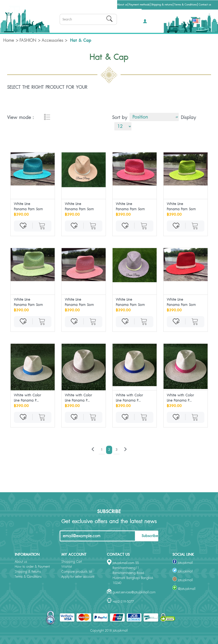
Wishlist (67, 567)
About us (122, 5)
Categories (19, 25)
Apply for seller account (78, 577)
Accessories (52, 40)
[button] (149, 23)
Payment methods (139, 5)
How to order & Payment (32, 567)
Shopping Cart (72, 562)
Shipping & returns (162, 5)
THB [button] (184, 22)
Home (9, 40)
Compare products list (77, 572)
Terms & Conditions (185, 5)
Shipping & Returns (28, 572)
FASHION (28, 40)
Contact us (205, 5)
